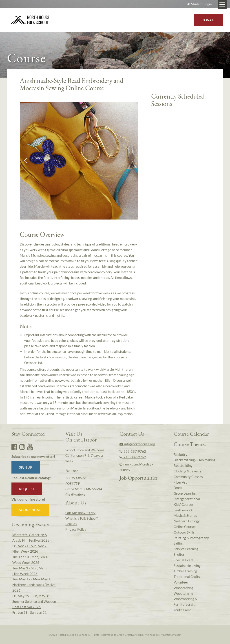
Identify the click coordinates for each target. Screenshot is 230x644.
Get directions (75, 495)
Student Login (199, 4)
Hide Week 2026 (25, 574)
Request (27, 489)
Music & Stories (185, 515)
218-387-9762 (133, 457)
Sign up (26, 467)
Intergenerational (187, 499)
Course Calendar (191, 434)
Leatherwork (183, 510)
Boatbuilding (183, 465)
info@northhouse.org (137, 444)
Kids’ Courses (184, 504)
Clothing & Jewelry (188, 471)
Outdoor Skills (184, 532)
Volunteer (181, 582)
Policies (71, 524)
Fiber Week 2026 (25, 551)
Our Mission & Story (80, 513)
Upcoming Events (30, 524)
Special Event (184, 560)
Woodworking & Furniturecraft (186, 602)
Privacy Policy (76, 529)
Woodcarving (184, 588)
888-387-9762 (133, 451)
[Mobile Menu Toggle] (222, 4)
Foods (178, 488)
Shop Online (30, 510)
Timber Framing (185, 571)
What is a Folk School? (82, 518)
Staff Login (174, 635)
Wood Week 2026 (26, 562)
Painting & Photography (191, 538)
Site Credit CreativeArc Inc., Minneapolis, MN (139, 635)
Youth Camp (182, 610)
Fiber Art (180, 482)
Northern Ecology (187, 521)
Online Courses (185, 527)
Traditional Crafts (187, 577)
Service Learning (186, 549)
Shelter (179, 554)
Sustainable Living (187, 566)
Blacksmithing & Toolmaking (195, 460)
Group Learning (185, 493)
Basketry (180, 454)
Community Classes (188, 477)
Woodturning (183, 593)
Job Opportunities (139, 478)
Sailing (179, 543)
